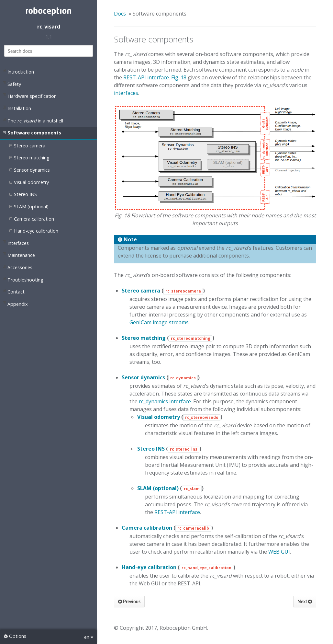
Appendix (15, 304)
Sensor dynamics (30, 170)
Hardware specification (30, 96)
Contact (14, 291)
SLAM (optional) (29, 207)
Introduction (18, 71)
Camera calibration (32, 219)
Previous (129, 601)
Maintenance (19, 255)
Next (305, 601)
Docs (120, 14)
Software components (32, 133)
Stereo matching (29, 158)
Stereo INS (23, 194)
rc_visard (49, 27)
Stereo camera (27, 146)
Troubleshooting (23, 279)
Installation (17, 108)
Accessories (18, 267)
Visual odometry (29, 182)
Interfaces (16, 243)
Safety (12, 84)
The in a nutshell (33, 120)
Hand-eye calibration (34, 231)
